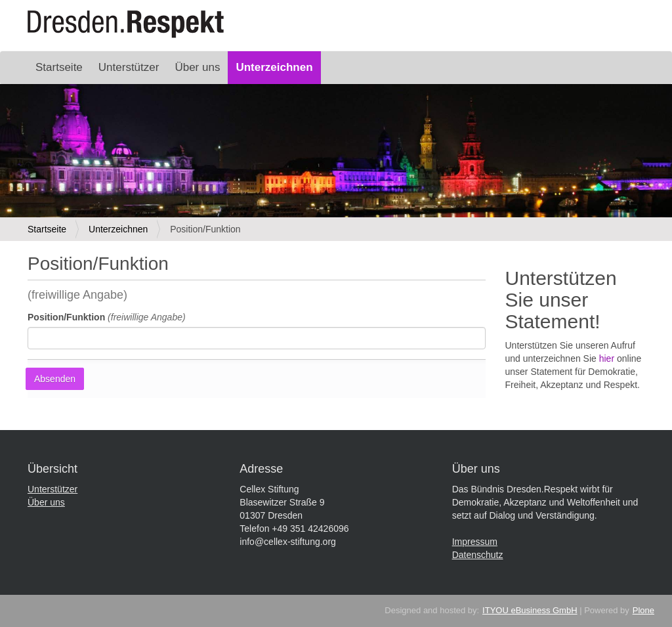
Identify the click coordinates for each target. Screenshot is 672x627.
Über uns (197, 67)
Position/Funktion (107, 317)
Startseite (59, 67)
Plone (643, 610)
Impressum (475, 542)
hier (607, 358)
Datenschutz (478, 555)
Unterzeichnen (274, 67)
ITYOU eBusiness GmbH (530, 610)
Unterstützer (129, 67)
